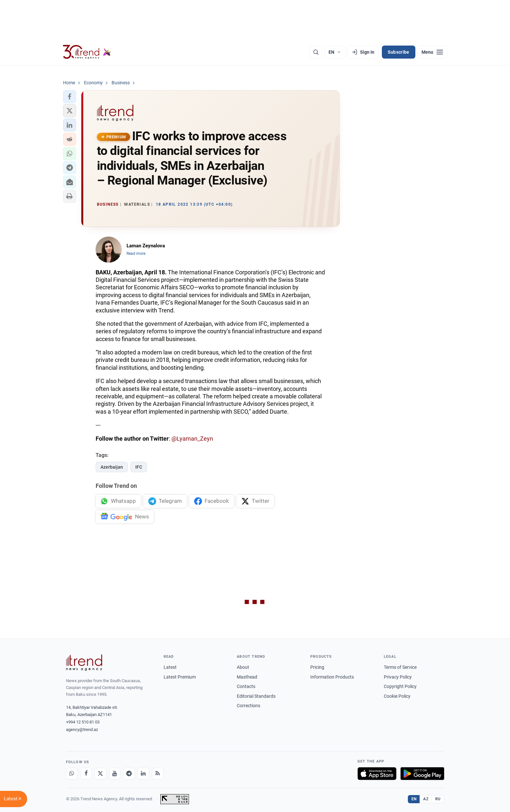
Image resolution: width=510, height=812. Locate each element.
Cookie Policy (397, 696)
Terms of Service (400, 667)
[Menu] (432, 52)
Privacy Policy (398, 677)
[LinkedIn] (143, 774)
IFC (139, 467)
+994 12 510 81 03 (83, 722)
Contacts (246, 686)
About (243, 667)
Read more (136, 254)
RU (438, 799)
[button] (70, 97)
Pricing (317, 667)
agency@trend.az (82, 729)
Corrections (248, 706)
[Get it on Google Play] (422, 774)
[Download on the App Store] (377, 774)
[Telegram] (129, 774)
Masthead (247, 677)
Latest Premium (180, 677)
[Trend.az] (87, 52)
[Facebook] (86, 774)
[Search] (316, 52)
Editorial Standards (256, 696)
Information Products (332, 677)
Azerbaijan (112, 467)
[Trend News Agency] (84, 663)
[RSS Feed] (158, 774)
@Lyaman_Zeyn (192, 439)
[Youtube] (115, 774)
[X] (101, 774)
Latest (170, 667)
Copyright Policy (400, 686)
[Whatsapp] (72, 774)
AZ (426, 799)
